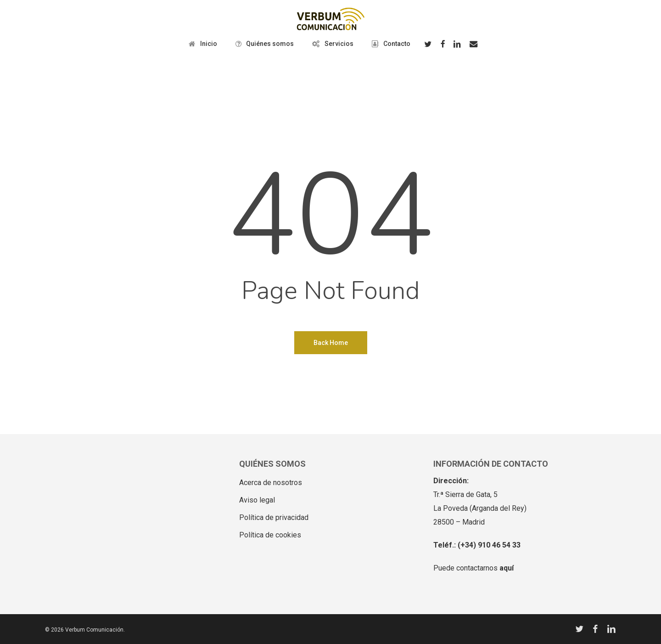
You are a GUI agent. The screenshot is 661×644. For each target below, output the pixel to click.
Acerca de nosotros (271, 483)
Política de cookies (270, 535)
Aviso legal (257, 500)
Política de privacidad (274, 517)
